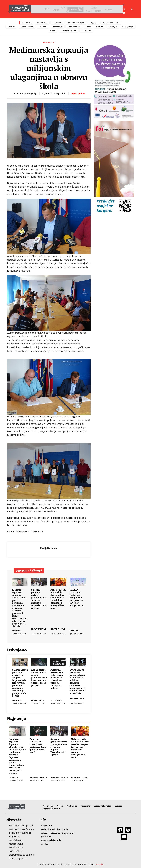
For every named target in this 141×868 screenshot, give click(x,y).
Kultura (100, 27)
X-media (100, 864)
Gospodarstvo (27, 27)
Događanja (57, 27)
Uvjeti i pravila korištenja (55, 829)
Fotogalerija (128, 27)
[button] (132, 9)
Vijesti (60, 806)
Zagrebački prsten (111, 23)
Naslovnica (27, 23)
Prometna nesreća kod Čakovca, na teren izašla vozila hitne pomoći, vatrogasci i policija (57, 679)
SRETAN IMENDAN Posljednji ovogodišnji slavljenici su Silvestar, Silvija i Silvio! (77, 598)
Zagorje (94, 23)
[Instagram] (124, 9)
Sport (88, 27)
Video (53, 31)
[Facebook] (124, 5)
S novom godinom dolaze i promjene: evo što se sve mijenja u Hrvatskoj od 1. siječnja (39, 599)
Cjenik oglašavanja (51, 840)
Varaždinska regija (76, 23)
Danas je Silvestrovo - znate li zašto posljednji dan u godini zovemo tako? (38, 746)
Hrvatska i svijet (69, 31)
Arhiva (45, 844)
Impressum (47, 825)
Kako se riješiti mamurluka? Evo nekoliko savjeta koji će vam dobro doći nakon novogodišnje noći (58, 599)
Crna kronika (74, 27)
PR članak (86, 31)
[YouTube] (124, 13)
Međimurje (42, 23)
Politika (11, 27)
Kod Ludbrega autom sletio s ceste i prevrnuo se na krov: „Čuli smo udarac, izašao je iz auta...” (39, 678)
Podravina (57, 23)
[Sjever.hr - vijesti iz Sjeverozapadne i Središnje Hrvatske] (19, 9)
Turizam (43, 27)
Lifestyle (113, 27)
